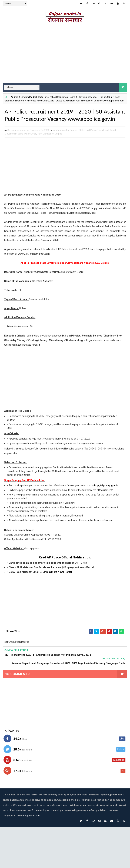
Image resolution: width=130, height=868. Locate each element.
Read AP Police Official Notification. (65, 558)
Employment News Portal (57, 572)
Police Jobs (106, 97)
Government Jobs (87, 97)
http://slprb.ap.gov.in (106, 486)
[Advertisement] (65, 164)
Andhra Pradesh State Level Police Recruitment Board (48, 97)
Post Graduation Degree (50, 134)
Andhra (14, 97)
